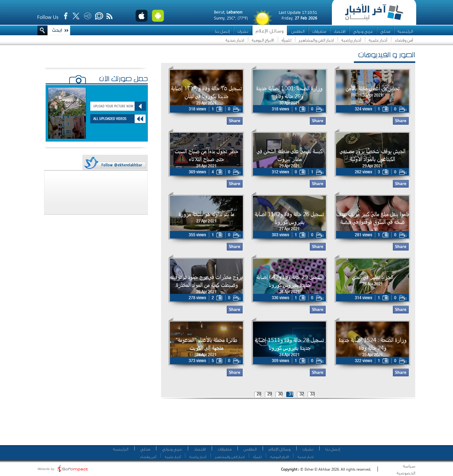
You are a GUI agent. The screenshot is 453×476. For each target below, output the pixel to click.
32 (302, 394)
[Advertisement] (286, 425)
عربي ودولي (363, 31)
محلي (385, 31)
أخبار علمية (378, 40)
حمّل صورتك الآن (123, 80)
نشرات (243, 31)
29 (270, 394)
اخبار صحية (235, 40)
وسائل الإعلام (270, 31)
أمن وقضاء (404, 40)
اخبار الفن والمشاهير (316, 40)
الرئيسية (405, 31)
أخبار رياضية (351, 40)
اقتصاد (339, 31)
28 (259, 394)
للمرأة (286, 40)
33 (312, 394)
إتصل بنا (222, 31)
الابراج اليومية (263, 40)
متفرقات (319, 31)
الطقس (298, 31)
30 (280, 394)
